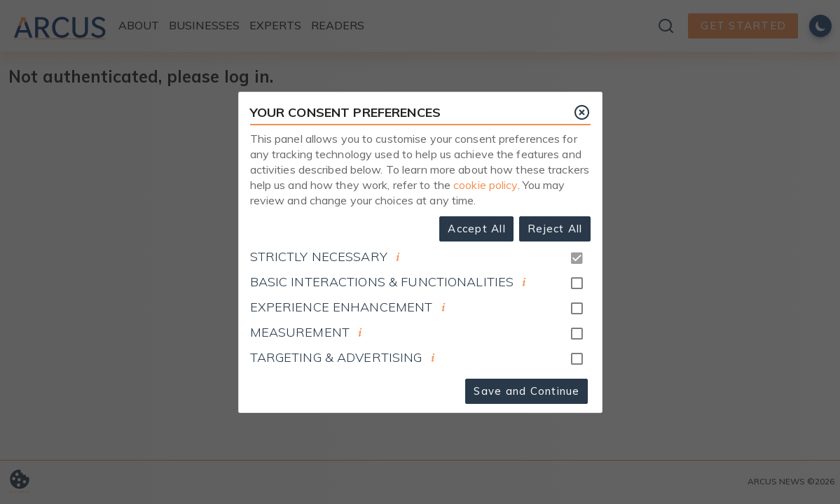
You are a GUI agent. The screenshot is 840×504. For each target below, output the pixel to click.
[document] (398, 257)
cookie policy (486, 185)
